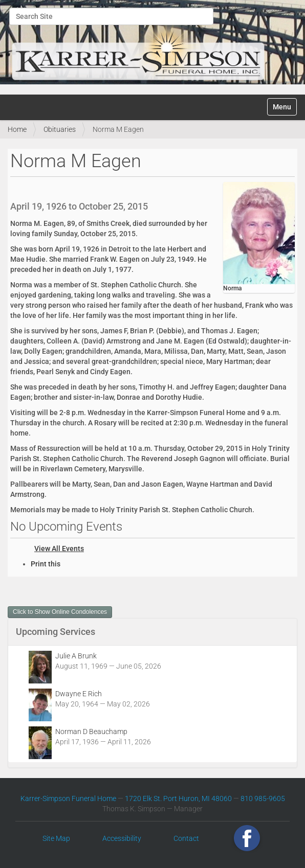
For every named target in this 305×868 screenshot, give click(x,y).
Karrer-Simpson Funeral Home (68, 798)
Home (17, 129)
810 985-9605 (263, 798)
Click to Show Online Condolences (60, 612)
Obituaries (60, 129)
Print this (46, 564)
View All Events (59, 549)
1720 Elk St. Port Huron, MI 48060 (178, 798)
